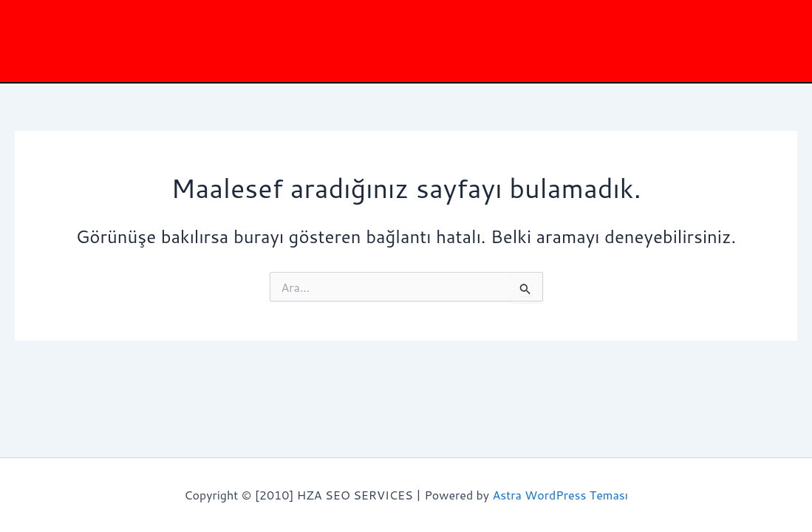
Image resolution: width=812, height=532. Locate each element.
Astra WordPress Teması (560, 495)
